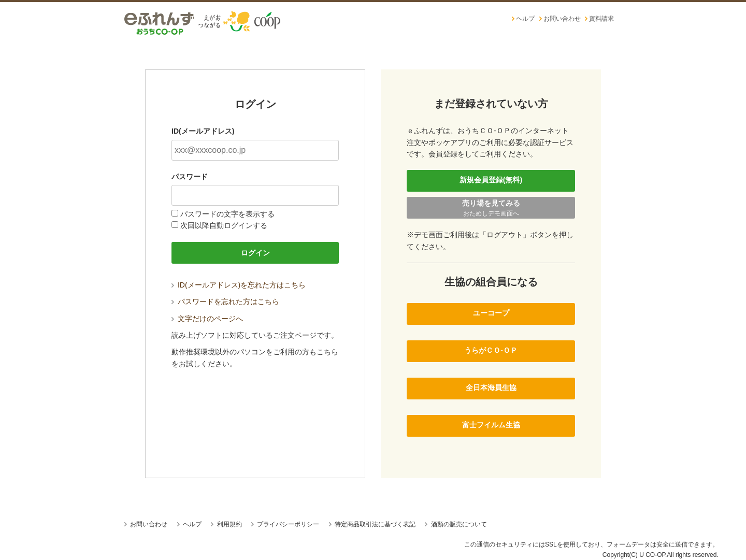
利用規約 (228, 524)
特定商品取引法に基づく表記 (374, 524)
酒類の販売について (458, 524)
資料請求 (601, 19)
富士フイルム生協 (491, 425)
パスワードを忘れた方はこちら (227, 301)
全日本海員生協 (491, 387)
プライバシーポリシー (287, 524)
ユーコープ (491, 313)
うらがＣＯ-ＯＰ (491, 350)
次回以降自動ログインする (219, 225)
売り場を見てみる (491, 209)
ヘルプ (525, 19)
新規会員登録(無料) (491, 180)
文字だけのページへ (209, 319)
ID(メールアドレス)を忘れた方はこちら (241, 285)
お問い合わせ (562, 19)
